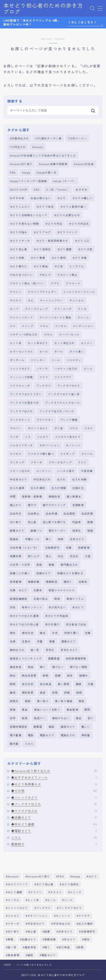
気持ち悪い (71, 633)
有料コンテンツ (32, 607)
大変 (88, 556)
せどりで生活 (45, 206)
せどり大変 (85, 249)
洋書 (40, 641)
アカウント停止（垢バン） (27, 283)
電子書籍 (16, 735)
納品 (13, 675)
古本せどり (77, 539)
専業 (51, 565)
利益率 (77, 522)
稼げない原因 (79, 667)
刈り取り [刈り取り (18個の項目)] (13, 931)
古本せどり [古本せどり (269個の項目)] (65, 931)
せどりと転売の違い (73, 206)
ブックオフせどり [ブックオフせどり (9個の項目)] (70, 908)
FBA (13, 172)
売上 (49, 556)
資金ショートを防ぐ (47, 709)
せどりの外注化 (79, 224)
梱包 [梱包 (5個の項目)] (87, 939)
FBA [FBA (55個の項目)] (61, 876)
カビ (31, 300)
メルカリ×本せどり (68, 437)
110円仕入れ (18, 147)
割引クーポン (57, 530)
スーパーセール (69, 334)
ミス (28, 437)
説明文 (14, 701)
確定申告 (16, 667)
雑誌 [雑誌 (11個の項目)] (30, 955)
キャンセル (77, 300)
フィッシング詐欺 (21, 377)
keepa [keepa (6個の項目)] (76, 876)
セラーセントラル (21, 351)
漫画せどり (69, 641)
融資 (79, 684)
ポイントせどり (38, 428)
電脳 (31, 735)
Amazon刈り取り (21, 164)
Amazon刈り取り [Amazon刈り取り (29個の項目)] (39, 876)
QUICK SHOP (19, 189)
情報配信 (52, 582)
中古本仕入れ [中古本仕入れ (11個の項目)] (62, 923)
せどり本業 (79, 258)
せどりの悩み (19, 232)
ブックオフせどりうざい (26, 394)
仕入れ (62, 479)
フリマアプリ (63, 377)
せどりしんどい (20, 206)
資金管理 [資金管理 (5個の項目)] (13, 955)
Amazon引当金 (84, 164)
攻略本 (83, 582)
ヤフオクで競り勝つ (41, 454)
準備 (52, 641)
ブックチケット (20, 420)
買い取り (43, 701)
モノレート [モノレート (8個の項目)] (63, 916)
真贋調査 (54, 658)
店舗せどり (44, 573)
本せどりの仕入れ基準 (24, 616)
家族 (39, 565)
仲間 (13, 496)
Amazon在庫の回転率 (53, 164)
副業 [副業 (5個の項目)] (47, 931)
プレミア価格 (69, 420)
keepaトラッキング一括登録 (28, 181)
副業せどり (17, 530)
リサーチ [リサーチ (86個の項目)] (13, 923)
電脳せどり (47, 735)
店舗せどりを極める (70, 573)
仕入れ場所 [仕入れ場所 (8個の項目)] (86, 923)
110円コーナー (77, 138)
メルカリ (43, 437)
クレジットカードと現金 (55, 317)
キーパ (14, 309)
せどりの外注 (54, 224)
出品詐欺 (87, 513)
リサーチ (36, 462)
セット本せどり (38, 343)
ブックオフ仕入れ (21, 411)
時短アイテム (75, 599)
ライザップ (67, 454)
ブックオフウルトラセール (62, 403)
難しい (86, 727)
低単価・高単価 (32, 496)
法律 (13, 641)
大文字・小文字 (20, 565)
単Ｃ (49, 539)
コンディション (83, 326)
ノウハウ (42, 368)
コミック (28, 326)
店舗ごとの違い (20, 573)
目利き (50, 650)
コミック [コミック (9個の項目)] (76, 892)
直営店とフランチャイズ (26, 658)
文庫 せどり (19, 590)
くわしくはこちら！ (82, 22)
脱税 (13, 684)
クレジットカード (21, 317)
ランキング (17, 462)
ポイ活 (59, 428)
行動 (91, 684)
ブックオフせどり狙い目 (64, 394)
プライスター (45, 420)
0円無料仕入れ (19, 138)
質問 (87, 709)
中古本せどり (19, 479)
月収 (13, 607)
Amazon (38, 147)
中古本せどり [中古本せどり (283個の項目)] (36, 923)
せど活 (59, 266)
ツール (56, 360)
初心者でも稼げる (54, 522)
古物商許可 (52, 547)
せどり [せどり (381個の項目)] (93, 876)
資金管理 (72, 709)
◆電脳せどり (54, 831)
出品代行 (16, 513)
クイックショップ (37, 309)
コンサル (61, 326)
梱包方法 (28, 633)
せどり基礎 (64, 249)
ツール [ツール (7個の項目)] (69, 900)
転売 (25, 718)
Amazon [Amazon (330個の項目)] (13, 876)
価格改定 (54, 496)
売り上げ (34, 556)
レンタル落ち (66, 471)
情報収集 (34, 582)
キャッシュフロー (51, 300)
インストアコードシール (79, 292)
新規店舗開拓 (19, 599)
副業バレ (36, 530)
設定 (43, 692)
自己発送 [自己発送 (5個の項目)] (64, 947)
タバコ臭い (77, 351)
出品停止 (34, 513)
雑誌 (51, 727)
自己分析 (28, 684)
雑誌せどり (68, 727)
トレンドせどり (20, 368)
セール (44, 351)
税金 (31, 667)
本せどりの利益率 (57, 616)
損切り (68, 582)
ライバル (87, 454)
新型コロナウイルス (62, 590)
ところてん (77, 266)
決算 (88, 633)
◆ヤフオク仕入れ (54, 811)
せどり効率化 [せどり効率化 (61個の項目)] (70, 884)
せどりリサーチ (20, 241)
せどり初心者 (19, 249)
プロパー (16, 428)
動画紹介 (54, 844)
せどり (62, 198)
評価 (67, 692)
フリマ (44, 377)
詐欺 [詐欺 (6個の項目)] (81, 947)
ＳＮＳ (29, 744)
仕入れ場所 (38, 488)
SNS (37, 189)
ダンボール (17, 360)
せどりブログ (42, 232)
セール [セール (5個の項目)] (52, 900)
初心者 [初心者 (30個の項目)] (32, 931)
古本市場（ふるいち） (24, 547)
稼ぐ (43, 667)
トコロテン (74, 360)
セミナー (87, 343)
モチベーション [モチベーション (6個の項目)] (37, 916)
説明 (79, 692)
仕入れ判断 (79, 479)
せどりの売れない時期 (24, 224)
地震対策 (16, 556)
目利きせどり (69, 650)
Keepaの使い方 (47, 172)
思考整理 (16, 582)
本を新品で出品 (76, 624)
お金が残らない (41, 198)
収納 (61, 539)
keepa (26, 172)
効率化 (77, 530)
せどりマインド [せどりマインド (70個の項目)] (18, 884)
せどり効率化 (42, 249)
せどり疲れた (19, 266)
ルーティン (44, 471)
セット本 (16, 343)
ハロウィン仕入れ (66, 368)
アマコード (73, 283)
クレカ (82, 309)
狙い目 (35, 650)
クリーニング (63, 309)
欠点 (55, 633)
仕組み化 (78, 488)
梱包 (13, 633)
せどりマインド (67, 232)
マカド (89, 428)
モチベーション (49, 445)
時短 (57, 599)
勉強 (90, 530)
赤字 (13, 718)
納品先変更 (29, 675)
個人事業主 (74, 496)
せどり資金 (41, 266)
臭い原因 (64, 684)
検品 (43, 633)
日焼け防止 (41, 599)
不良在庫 (87, 471)
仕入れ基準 (17, 488)
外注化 (74, 556)
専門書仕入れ (69, 565)
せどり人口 (82, 241)
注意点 (26, 641)
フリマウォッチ (20, 386)
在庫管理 (84, 547)
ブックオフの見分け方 (24, 403)
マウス (74, 428)
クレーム (83, 317)
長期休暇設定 (19, 727)
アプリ (55, 283)
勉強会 (14, 539)
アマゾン (16, 292)
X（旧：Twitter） (58, 189)
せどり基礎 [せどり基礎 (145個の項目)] (15, 892)
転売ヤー (40, 718)
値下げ (32, 505)
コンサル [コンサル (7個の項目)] (13, 900)
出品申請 (52, 513)
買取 (81, 701)
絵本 (70, 675)
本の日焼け (52, 624)
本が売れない (57, 607)
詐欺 (55, 692)
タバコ (59, 351)
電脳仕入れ (68, 735)
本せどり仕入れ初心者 (24, 624)
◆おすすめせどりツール (54, 777)
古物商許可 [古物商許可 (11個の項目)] (88, 931)
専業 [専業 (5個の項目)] (11, 939)
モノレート (73, 445)
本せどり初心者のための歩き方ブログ (43, 8)
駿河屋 (14, 744)
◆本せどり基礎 (54, 824)
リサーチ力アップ (60, 462)
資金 (25, 709)
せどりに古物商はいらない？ (29, 215)
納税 (46, 675)
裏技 (13, 692)
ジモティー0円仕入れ (24, 334)
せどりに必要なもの (67, 215)
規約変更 (28, 692)
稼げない (58, 667)
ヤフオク (16, 454)
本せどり (78, 607)
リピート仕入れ (20, 471)
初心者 (32, 522)
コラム (44, 326)
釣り (91, 718)
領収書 (86, 735)
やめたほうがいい (21, 275)
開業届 (38, 727)
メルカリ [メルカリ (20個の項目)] (13, 916)
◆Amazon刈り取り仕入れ (54, 771)
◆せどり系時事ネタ (54, 784)
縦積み (84, 675)
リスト (82, 462)
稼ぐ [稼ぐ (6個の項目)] (47, 947)
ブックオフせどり (69, 386)
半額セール (32, 539)
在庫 (69, 547)
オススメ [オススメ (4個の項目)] (56, 892)
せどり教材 (59, 258)
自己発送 (46, 684)
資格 (13, 709)
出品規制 (69, 513)
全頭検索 (78, 505)
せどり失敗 (17, 258)
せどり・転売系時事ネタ (52, 241)
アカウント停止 (67, 275)
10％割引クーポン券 (48, 138)
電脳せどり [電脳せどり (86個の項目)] (49, 955)
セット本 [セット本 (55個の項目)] (33, 900)
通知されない (61, 718)
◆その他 (54, 791)
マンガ (14, 437)
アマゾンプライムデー (42, 292)
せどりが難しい (82, 198)
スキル (48, 334)
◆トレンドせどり (54, 797)
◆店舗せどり (54, 817)
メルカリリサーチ (21, 445)
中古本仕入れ (42, 479)
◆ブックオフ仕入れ (54, 804)
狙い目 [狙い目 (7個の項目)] (12, 947)
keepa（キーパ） (64, 181)
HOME (7, 965)
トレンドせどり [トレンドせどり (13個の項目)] (18, 908)
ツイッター (38, 360)
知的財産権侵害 (76, 658)
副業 (90, 522)
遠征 (79, 718)
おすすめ (82, 189)
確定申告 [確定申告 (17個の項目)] (30, 947)
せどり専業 (38, 258)
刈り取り (16, 522)
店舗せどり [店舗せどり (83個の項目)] (29, 939)
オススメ (16, 300)
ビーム (88, 368)
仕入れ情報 (59, 488)
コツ (13, 326)
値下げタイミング (54, 505)
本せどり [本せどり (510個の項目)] (70, 939)
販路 (28, 701)
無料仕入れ (17, 650)
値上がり (16, 505)
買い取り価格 (64, 701)
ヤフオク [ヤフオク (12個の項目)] (84, 916)
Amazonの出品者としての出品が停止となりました (43, 155)
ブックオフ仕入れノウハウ (57, 411)
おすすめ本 (17, 198)
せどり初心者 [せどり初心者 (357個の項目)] (45, 884)
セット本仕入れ (64, 343)
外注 (61, 556)
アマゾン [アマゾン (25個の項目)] (36, 892)
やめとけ (45, 275)
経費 (58, 675)
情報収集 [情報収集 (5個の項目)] (50, 939)
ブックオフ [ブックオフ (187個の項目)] (43, 908)
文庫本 (38, 590)
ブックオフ (44, 386)
